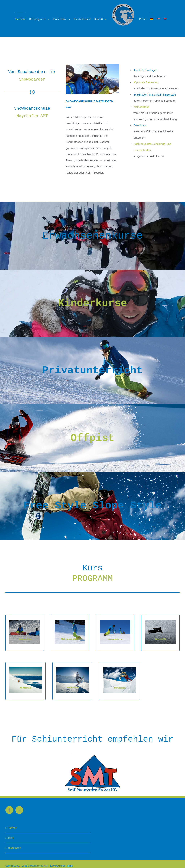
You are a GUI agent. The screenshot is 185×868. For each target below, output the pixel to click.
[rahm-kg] (92, 755)
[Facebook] (9, 810)
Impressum (14, 848)
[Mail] (19, 810)
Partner (12, 828)
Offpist (92, 438)
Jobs (10, 838)
